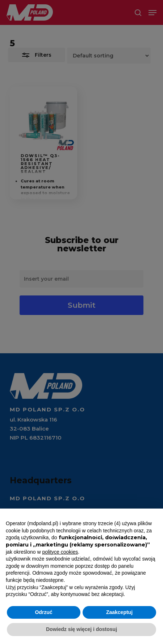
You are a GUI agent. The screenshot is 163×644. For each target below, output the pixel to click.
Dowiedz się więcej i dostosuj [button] (81, 629)
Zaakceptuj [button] (119, 612)
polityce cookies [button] (60, 552)
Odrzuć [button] (43, 612)
